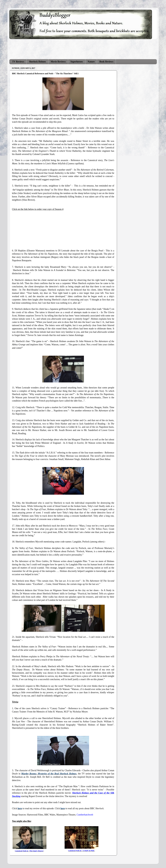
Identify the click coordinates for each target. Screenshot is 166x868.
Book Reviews (106, 62)
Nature (91, 62)
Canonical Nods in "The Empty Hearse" (29, 851)
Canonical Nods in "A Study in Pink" (82, 851)
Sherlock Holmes (37, 62)
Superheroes (77, 62)
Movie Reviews (58, 62)
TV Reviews (18, 62)
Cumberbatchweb (85, 815)
